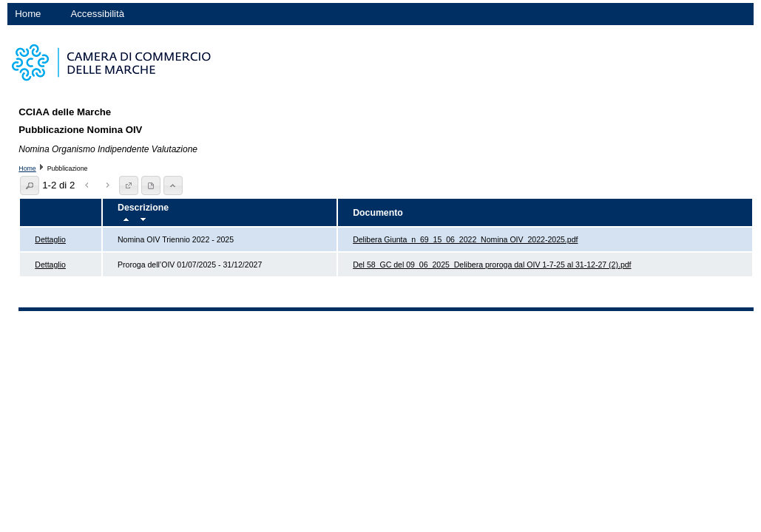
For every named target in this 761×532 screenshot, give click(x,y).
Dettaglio (50, 239)
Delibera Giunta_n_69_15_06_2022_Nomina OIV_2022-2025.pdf (465, 239)
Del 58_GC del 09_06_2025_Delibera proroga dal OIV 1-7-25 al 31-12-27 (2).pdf (492, 265)
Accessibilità (97, 14)
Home (28, 14)
